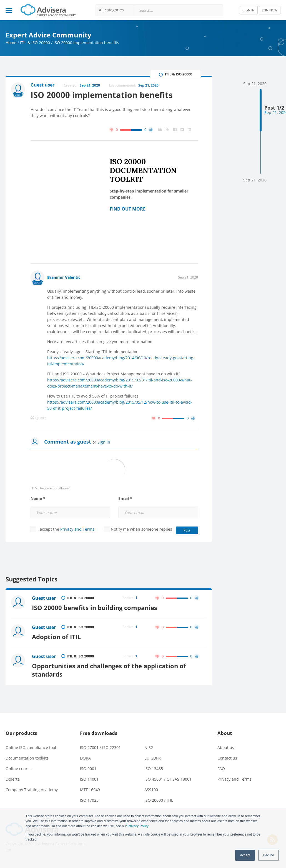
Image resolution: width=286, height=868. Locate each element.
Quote (39, 418)
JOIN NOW (270, 10)
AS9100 (151, 790)
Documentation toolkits (27, 758)
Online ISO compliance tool (31, 747)
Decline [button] (269, 855)
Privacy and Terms (77, 529)
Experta (13, 779)
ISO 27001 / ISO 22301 (100, 747)
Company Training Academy (32, 790)
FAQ (221, 769)
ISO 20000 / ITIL (159, 800)
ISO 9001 (88, 769)
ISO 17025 (89, 800)
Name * (38, 498)
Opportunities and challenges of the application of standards (109, 670)
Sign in (104, 442)
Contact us (227, 758)
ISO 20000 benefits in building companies (95, 608)
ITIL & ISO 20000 (35, 43)
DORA (85, 758)
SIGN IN (249, 10)
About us (226, 747)
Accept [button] (245, 855)
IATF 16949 (90, 790)
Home (11, 43)
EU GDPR (153, 758)
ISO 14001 (89, 779)
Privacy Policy (138, 826)
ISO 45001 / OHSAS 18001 (168, 779)
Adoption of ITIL (56, 637)
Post (187, 530)
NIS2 (149, 747)
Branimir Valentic (64, 277)
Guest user (44, 598)
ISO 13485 (154, 769)
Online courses (20, 769)
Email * (125, 498)
